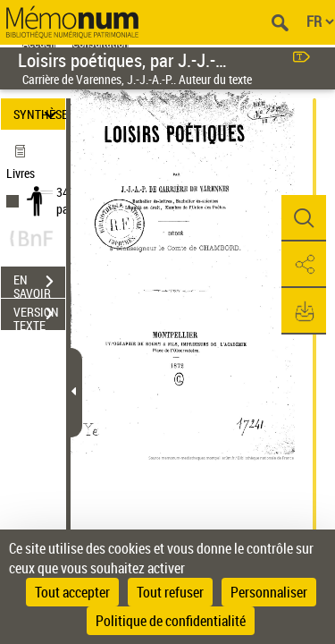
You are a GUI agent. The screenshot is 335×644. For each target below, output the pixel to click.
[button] (304, 218)
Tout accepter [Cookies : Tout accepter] (72, 592)
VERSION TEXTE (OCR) (39, 316)
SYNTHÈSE (39, 114)
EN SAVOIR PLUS (39, 284)
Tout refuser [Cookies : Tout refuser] (170, 592)
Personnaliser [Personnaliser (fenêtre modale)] (269, 592)
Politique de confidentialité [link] (171, 621)
